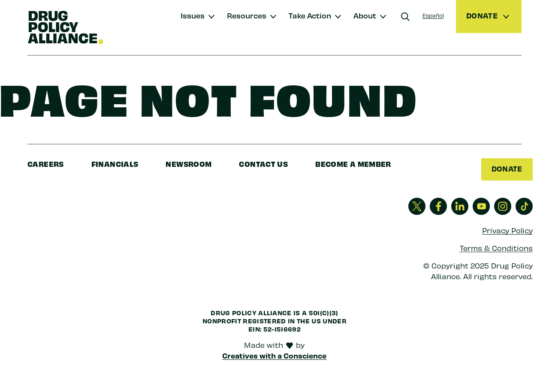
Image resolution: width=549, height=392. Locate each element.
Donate (507, 169)
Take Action (310, 15)
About (365, 15)
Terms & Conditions (496, 248)
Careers (46, 163)
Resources (247, 15)
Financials (115, 163)
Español (433, 15)
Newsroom (189, 163)
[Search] (405, 17)
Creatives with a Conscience (274, 356)
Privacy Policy (507, 231)
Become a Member (353, 163)
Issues (193, 15)
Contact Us (263, 163)
